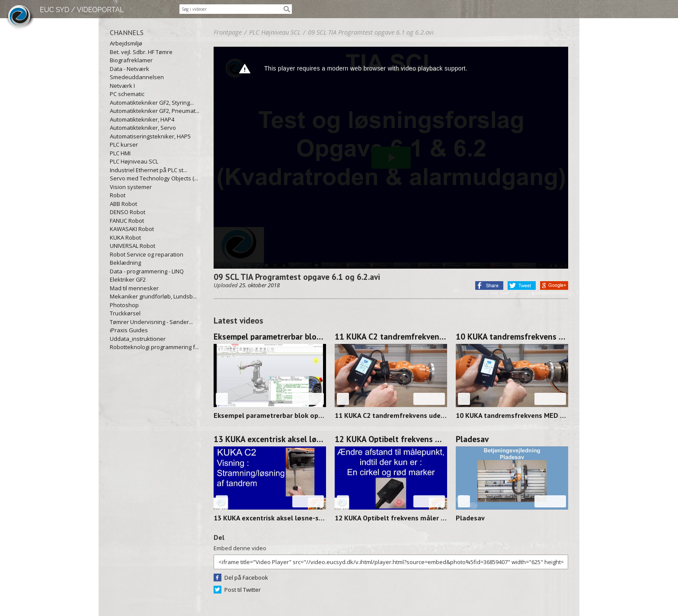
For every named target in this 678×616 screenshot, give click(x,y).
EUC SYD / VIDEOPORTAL (82, 10)
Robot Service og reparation (147, 254)
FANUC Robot (127, 221)
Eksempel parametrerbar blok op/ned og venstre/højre (270, 337)
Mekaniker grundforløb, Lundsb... (153, 296)
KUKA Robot (125, 237)
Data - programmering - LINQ (147, 271)
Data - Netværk (130, 69)
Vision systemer (131, 187)
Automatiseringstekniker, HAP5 (150, 136)
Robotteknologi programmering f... (154, 347)
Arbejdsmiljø (126, 43)
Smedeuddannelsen (137, 77)
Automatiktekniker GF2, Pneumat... (155, 111)
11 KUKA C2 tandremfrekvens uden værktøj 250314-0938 (391, 337)
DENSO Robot (128, 212)
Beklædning (125, 263)
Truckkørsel (125, 313)
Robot (118, 195)
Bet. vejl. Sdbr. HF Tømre (141, 52)
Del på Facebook (246, 577)
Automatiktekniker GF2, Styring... (152, 103)
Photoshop (124, 305)
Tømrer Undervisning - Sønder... (151, 322)
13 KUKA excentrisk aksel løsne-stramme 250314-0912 (270, 439)
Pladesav (472, 439)
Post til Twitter (243, 590)
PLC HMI (120, 153)
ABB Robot (123, 204)
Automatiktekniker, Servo (143, 128)
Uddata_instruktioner (138, 339)
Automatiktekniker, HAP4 (142, 119)
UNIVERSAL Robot (133, 246)
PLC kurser (124, 144)
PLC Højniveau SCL (134, 161)
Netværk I (122, 86)
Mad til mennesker (134, 288)
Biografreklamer (131, 60)
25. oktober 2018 (259, 285)
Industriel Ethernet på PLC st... (149, 170)
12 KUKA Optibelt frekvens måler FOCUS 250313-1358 (391, 439)
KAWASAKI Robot (132, 229)
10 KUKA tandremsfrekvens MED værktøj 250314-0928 (512, 337)
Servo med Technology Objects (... (154, 178)
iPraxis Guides (129, 330)
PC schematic (127, 94)
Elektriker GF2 (128, 279)
